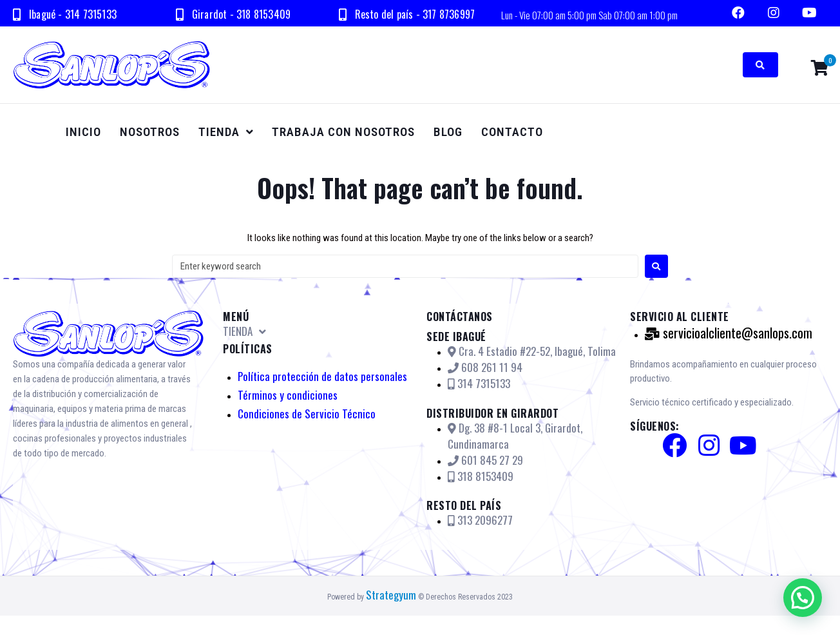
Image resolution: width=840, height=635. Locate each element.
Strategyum (391, 595)
